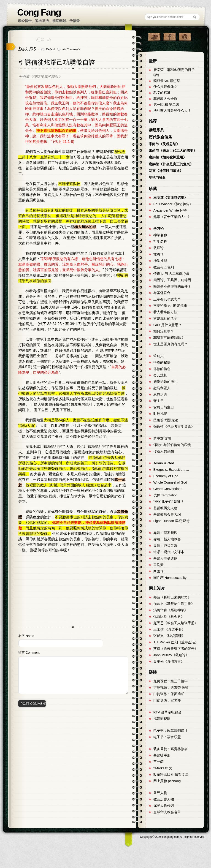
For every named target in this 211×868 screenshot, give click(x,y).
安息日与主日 (164, 407)
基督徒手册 (162, 755)
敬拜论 (158, 248)
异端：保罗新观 (165, 533)
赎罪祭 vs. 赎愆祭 (167, 81)
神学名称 (160, 235)
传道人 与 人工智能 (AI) (171, 274)
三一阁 (158, 762)
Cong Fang (39, 12)
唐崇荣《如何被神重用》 (168, 157)
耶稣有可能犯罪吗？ (169, 338)
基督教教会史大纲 (167, 514)
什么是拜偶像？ (165, 87)
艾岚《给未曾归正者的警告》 (176, 649)
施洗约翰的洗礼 (165, 382)
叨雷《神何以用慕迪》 (166, 171)
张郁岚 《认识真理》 (169, 636)
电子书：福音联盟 (167, 737)
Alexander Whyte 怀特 (170, 210)
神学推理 (160, 261)
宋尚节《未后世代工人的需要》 (173, 151)
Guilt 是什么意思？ (168, 325)
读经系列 (157, 130)
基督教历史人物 (165, 508)
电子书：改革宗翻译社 (170, 731)
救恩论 (158, 254)
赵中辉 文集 (162, 438)
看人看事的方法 (165, 312)
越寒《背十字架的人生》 (172, 217)
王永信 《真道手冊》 (169, 629)
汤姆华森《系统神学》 (170, 610)
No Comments (71, 49)
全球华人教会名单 (167, 812)
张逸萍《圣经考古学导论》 (174, 427)
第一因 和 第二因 (166, 105)
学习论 (158, 229)
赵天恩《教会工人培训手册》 (176, 623)
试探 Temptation (165, 495)
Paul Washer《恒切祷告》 (173, 204)
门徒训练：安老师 (167, 700)
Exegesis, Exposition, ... (171, 470)
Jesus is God (164, 463)
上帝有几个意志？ (167, 299)
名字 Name (26, 636)
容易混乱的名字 (165, 318)
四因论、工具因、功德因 (172, 280)
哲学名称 (160, 242)
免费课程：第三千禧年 (170, 681)
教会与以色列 (164, 267)
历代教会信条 (160, 137)
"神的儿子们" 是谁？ (169, 502)
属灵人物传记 (164, 806)
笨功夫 (158, 356)
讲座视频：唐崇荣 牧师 (171, 688)
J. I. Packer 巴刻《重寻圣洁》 (176, 642)
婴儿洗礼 (160, 375)
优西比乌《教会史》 (169, 617)
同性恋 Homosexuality (170, 578)
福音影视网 (162, 719)
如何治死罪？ (164, 331)
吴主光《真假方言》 (169, 661)
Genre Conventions (168, 489)
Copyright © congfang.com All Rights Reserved (172, 837)
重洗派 (158, 565)
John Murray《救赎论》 (171, 655)
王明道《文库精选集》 (170, 198)
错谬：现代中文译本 (169, 552)
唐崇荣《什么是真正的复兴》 (171, 164)
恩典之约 (160, 395)
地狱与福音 (157, 177)
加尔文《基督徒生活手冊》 (174, 604)
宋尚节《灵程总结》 (164, 144)
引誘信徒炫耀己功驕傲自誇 (57, 62)
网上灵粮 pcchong (167, 781)
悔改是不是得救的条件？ (172, 286)
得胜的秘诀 (162, 362)
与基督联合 (162, 293)
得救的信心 (162, 369)
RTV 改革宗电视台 (167, 712)
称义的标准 (162, 93)
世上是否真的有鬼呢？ (170, 344)
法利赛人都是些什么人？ (172, 111)
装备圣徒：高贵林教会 (170, 749)
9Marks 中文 (163, 768)
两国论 (158, 571)
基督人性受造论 (165, 558)
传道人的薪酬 (164, 451)
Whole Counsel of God (170, 482)
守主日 (158, 401)
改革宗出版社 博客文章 (171, 775)
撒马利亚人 (162, 388)
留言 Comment (29, 653)
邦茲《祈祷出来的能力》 (172, 597)
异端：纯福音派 (165, 546)
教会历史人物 (164, 799)
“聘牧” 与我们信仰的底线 (172, 445)
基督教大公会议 (165, 99)
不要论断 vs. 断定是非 (170, 306)
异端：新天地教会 (167, 539)
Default (50, 49)
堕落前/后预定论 (166, 420)
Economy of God (166, 476)
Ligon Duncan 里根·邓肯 (172, 521)
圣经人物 (160, 793)
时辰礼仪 (160, 414)
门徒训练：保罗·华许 (169, 694)
